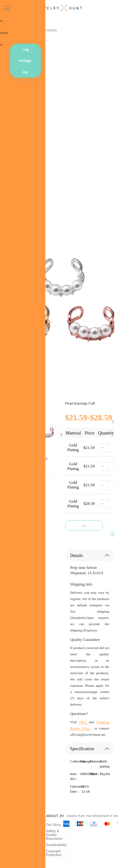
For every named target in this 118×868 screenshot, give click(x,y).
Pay (84, 526)
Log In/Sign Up (25, 61)
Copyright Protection (54, 853)
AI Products (48, 30)
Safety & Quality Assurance (54, 835)
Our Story (53, 825)
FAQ (84, 722)
